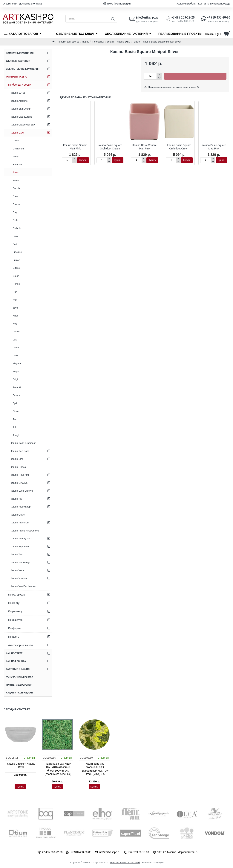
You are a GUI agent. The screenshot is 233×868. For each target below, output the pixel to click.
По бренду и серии (103, 42)
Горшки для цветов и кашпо (74, 42)
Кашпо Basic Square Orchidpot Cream (110, 147)
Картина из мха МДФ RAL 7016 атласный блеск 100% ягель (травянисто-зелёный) (58, 769)
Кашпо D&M (124, 42)
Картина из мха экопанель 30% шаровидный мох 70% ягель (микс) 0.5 (95, 769)
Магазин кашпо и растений (125, 862)
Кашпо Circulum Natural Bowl (21, 765)
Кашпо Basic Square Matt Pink (75, 147)
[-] (159, 78)
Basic (137, 42)
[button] (195, 76)
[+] (159, 75)
